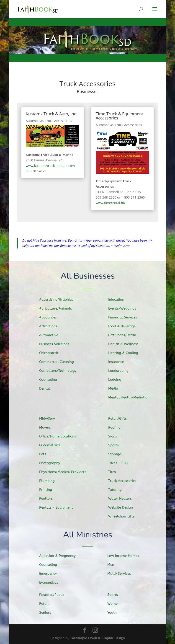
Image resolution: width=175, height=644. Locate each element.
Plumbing (51, 480)
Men (115, 565)
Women (117, 604)
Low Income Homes (126, 556)
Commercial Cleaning (60, 361)
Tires (116, 472)
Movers (49, 428)
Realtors (50, 497)
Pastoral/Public (55, 595)
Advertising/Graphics (59, 301)
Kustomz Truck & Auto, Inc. (51, 114)
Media (117, 387)
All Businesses (88, 276)
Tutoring (119, 489)
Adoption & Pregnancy (61, 556)
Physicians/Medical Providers (66, 472)
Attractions (52, 327)
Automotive (34, 121)
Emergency (52, 574)
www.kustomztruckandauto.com (50, 166)
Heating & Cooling (127, 353)
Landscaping (122, 370)
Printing (50, 489)
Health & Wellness (127, 344)
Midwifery (51, 420)
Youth (116, 612)
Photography (53, 463)
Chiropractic (53, 353)
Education (120, 301)
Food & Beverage (125, 327)
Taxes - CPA (122, 463)
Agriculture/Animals (59, 309)
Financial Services (126, 318)
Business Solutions (58, 344)
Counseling (52, 379)
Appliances (52, 318)
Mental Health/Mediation (132, 396)
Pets (47, 454)
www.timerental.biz (111, 203)
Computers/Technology (61, 370)
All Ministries (88, 535)
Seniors (49, 612)
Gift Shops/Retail (126, 335)
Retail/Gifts (121, 420)
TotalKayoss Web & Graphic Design (98, 638)
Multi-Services (122, 573)
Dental (49, 387)
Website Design (124, 506)
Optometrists (54, 446)
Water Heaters (124, 498)
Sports (118, 446)
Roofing (118, 429)
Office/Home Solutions (61, 437)
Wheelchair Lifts (125, 515)
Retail (48, 604)
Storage (119, 454)
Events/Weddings (126, 310)
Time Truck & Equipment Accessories (119, 116)
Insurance (120, 361)
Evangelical (52, 582)
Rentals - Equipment (59, 506)
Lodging (119, 379)
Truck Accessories (58, 121)
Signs (117, 437)
